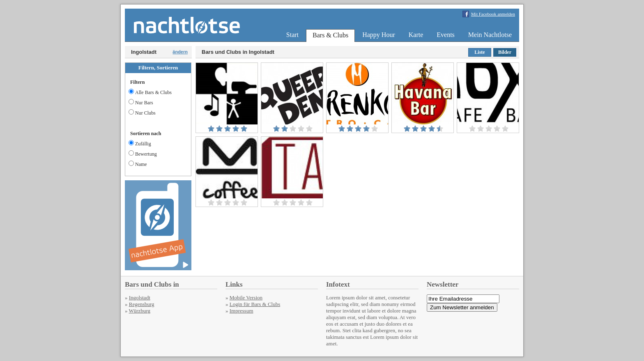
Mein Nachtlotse (490, 35)
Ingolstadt (140, 298)
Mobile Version (246, 298)
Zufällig (140, 144)
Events (446, 35)
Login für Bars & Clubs (255, 304)
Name (138, 164)
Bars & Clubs (330, 35)
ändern (180, 52)
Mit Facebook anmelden (493, 14)
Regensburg (142, 304)
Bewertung (143, 154)
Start (292, 35)
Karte (416, 35)
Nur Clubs (142, 113)
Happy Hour (379, 35)
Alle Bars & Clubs (150, 92)
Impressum (241, 311)
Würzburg (140, 311)
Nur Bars (141, 103)
